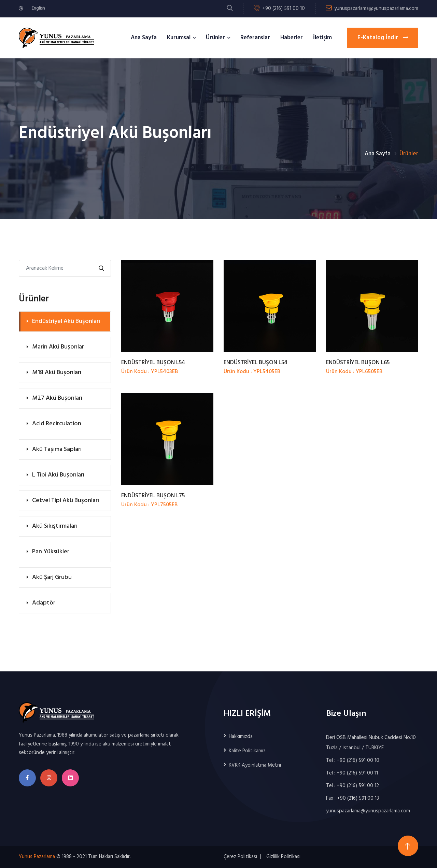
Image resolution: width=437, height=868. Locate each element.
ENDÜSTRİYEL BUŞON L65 (358, 363)
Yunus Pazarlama (37, 857)
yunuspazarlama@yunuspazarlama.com (376, 9)
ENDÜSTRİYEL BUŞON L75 (153, 496)
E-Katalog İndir (383, 38)
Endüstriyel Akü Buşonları (66, 321)
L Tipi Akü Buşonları (58, 475)
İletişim (322, 38)
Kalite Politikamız (247, 751)
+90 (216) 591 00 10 (284, 9)
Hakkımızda (241, 737)
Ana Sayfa (144, 38)
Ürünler (215, 38)
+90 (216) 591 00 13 (358, 798)
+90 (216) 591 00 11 (357, 773)
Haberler (292, 38)
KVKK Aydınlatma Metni (255, 765)
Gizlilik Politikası (283, 857)
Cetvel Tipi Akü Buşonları (66, 501)
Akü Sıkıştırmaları (55, 526)
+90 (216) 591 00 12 (358, 786)
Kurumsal (179, 38)
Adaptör (44, 603)
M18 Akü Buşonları (57, 373)
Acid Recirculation (57, 424)
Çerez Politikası (240, 857)
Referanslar (255, 38)
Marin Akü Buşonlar (58, 347)
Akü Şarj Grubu (52, 577)
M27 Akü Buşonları (57, 398)
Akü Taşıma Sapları (57, 449)
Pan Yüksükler (51, 552)
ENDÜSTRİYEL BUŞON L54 (153, 363)
